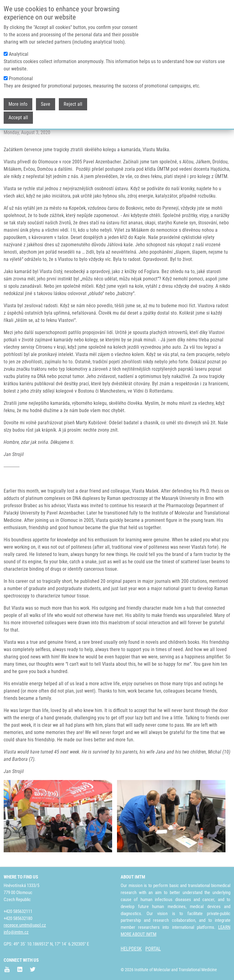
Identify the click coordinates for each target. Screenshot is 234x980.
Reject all (73, 103)
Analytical (19, 53)
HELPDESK (131, 949)
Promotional (21, 78)
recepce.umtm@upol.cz (25, 925)
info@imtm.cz (16, 932)
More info (18, 103)
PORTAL (153, 949)
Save (46, 103)
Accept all (18, 117)
